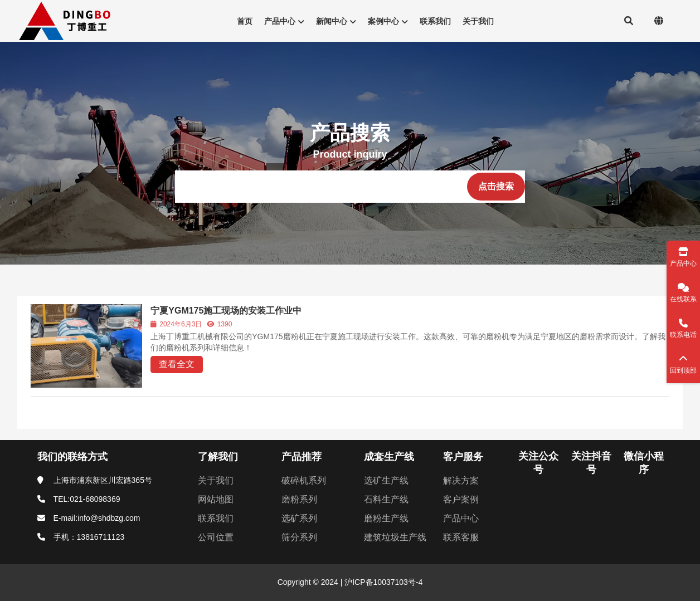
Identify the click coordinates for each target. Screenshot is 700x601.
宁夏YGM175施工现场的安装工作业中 (226, 311)
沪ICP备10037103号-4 (382, 582)
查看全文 (177, 364)
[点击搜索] (496, 187)
